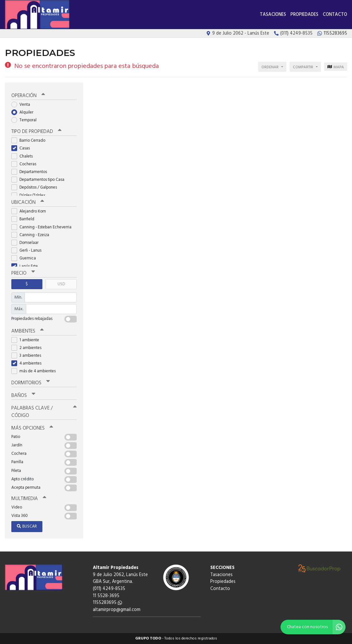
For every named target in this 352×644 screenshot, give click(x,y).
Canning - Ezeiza (32, 235)
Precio (23, 273)
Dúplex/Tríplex (30, 196)
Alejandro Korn (31, 211)
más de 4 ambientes (36, 371)
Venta (23, 105)
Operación (28, 96)
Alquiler (24, 112)
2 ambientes (28, 348)
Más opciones (32, 428)
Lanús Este (27, 266)
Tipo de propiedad (36, 132)
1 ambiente (27, 340)
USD (61, 284)
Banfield (25, 219)
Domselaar (27, 243)
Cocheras (26, 164)
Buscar (27, 526)
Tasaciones (273, 15)
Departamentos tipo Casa (40, 180)
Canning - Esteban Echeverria (44, 227)
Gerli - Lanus (28, 251)
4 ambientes (28, 363)
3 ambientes (28, 356)
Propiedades (304, 15)
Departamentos (31, 172)
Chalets (24, 156)
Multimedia (29, 499)
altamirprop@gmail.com (117, 610)
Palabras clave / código (44, 412)
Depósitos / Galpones (36, 187)
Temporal (26, 120)
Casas (23, 148)
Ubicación (28, 202)
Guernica (26, 258)
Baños (23, 396)
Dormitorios (31, 383)
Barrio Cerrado (30, 141)
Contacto (335, 15)
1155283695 (107, 603)
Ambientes (27, 331)
